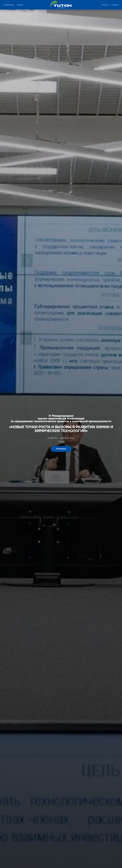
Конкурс (20, 5)
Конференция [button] (9, 5)
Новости (105, 5)
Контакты (115, 5)
